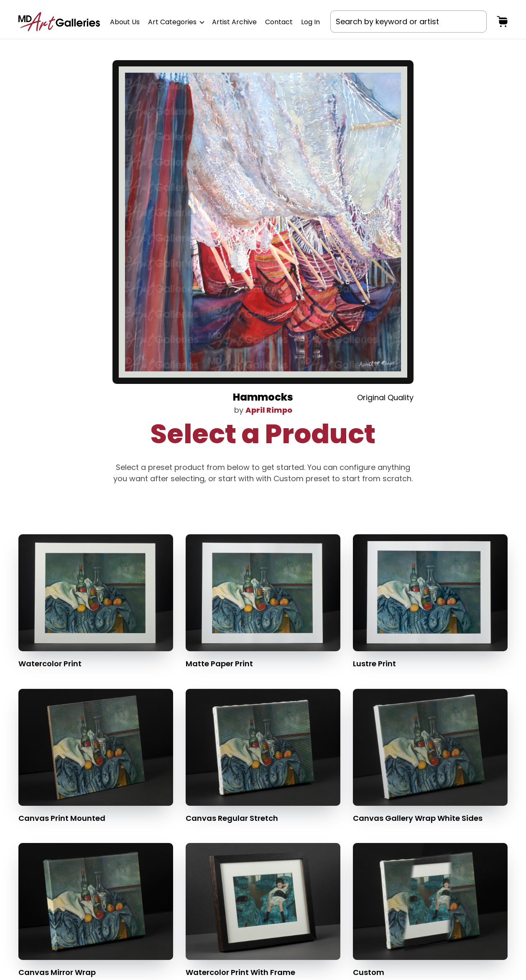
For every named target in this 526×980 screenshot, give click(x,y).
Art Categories (176, 22)
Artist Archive (234, 22)
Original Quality (385, 397)
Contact (279, 22)
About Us (125, 22)
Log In (310, 22)
